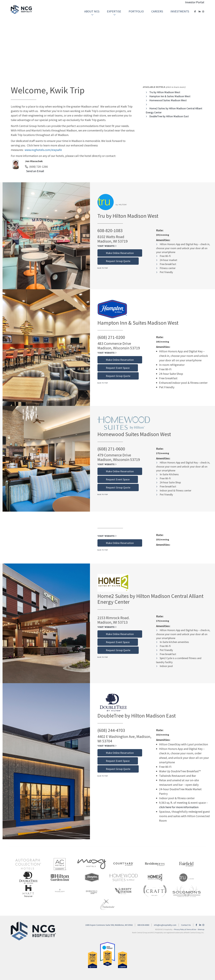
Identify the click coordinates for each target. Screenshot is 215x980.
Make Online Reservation (120, 253)
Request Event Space (118, 368)
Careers (157, 11)
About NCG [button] (92, 13)
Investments (180, 11)
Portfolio (136, 11)
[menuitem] (92, 11)
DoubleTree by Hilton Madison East (169, 116)
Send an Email (35, 171)
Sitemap (201, 929)
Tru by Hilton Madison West (165, 92)
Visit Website (107, 246)
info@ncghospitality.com (165, 925)
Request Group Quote (118, 261)
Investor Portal (195, 2)
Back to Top (103, 268)
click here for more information (179, 807)
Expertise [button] (114, 13)
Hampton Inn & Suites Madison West (170, 96)
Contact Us (186, 925)
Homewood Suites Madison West (168, 100)
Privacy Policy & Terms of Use (185, 929)
